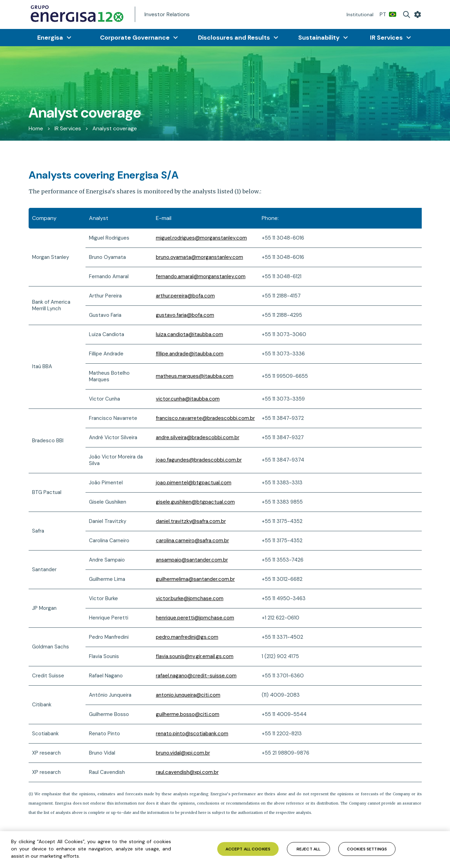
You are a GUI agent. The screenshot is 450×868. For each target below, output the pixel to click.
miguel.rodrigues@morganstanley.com (201, 238)
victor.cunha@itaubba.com (188, 399)
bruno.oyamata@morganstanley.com (199, 257)
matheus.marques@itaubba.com (195, 376)
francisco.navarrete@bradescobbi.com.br (205, 418)
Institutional (360, 14)
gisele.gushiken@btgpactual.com (195, 502)
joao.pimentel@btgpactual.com (194, 483)
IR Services (386, 38)
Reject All (308, 849)
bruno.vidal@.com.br (183, 753)
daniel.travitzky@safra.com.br (191, 521)
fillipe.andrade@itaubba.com (190, 354)
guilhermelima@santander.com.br (195, 579)
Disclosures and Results (234, 38)
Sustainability (319, 38)
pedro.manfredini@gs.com (187, 637)
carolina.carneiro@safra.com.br (192, 541)
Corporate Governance (135, 38)
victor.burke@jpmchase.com (190, 598)
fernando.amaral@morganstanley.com (201, 276)
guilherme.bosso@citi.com (188, 714)
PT (388, 14)
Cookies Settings (367, 849)
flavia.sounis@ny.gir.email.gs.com (195, 656)
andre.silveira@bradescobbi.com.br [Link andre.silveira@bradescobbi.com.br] (198, 437)
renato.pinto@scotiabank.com (192, 734)
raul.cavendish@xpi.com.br (187, 772)
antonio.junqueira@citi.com (188, 695)
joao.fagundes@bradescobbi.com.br (199, 460)
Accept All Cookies (248, 849)
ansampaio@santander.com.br (192, 560)
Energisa (50, 38)
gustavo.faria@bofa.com (185, 315)
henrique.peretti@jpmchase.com (195, 618)
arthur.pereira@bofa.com (185, 296)
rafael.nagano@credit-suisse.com (196, 676)
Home (36, 128)
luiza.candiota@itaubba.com (189, 334)
